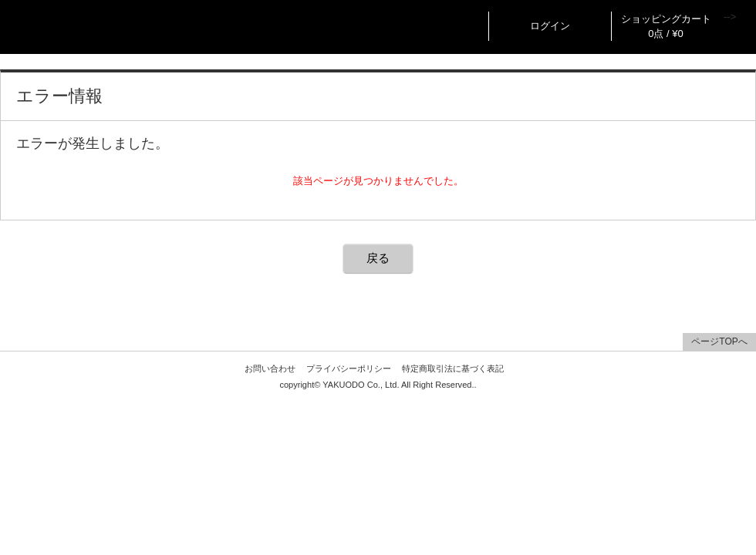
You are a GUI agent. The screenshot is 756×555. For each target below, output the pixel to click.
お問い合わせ (270, 368)
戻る (378, 258)
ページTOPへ (719, 341)
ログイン (550, 26)
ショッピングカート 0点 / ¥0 (666, 26)
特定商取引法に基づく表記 (453, 368)
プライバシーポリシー (349, 368)
